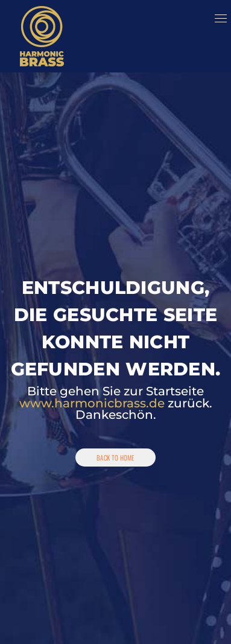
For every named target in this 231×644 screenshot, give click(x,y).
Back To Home (115, 457)
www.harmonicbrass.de (92, 403)
